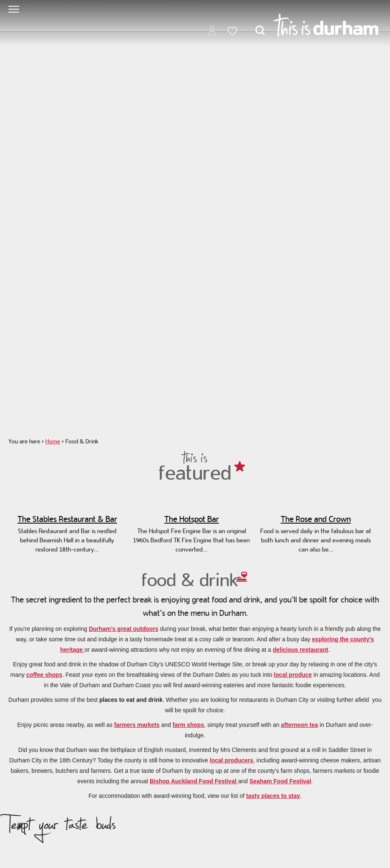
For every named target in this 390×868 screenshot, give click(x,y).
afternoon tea (300, 725)
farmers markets (137, 725)
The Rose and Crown (316, 519)
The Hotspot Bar (192, 519)
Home (53, 441)
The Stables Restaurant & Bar (67, 519)
